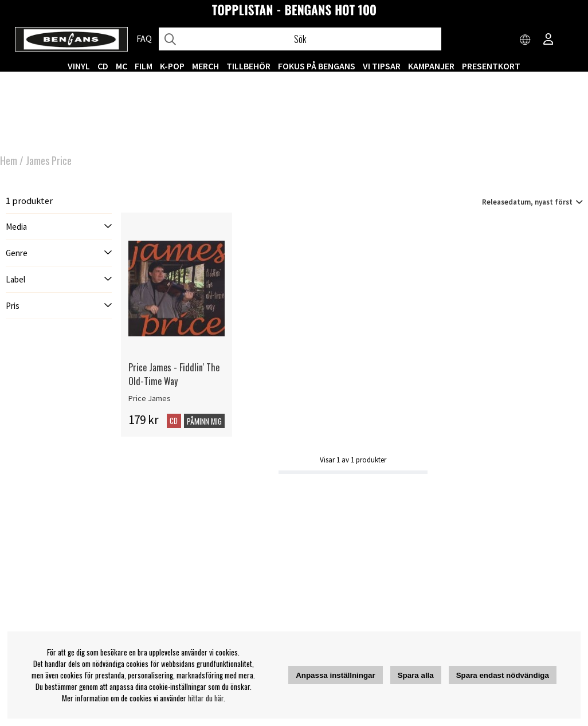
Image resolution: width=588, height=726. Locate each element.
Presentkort (491, 66)
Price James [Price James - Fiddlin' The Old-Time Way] (150, 398)
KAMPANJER (431, 66)
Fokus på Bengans (317, 66)
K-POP (172, 66)
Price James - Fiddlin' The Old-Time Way (174, 374)
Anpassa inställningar (336, 675)
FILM (144, 66)
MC (121, 66)
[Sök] (300, 39)
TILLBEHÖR (248, 66)
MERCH (205, 66)
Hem (9, 160)
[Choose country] (526, 40)
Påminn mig (204, 421)
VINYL (79, 66)
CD (103, 66)
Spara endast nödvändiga (503, 675)
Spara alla (416, 675)
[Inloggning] (548, 40)
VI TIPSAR (382, 66)
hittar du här (206, 698)
